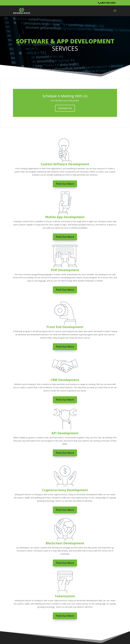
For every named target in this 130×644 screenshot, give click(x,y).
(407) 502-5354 (108, 3)
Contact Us (65, 108)
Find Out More (65, 184)
